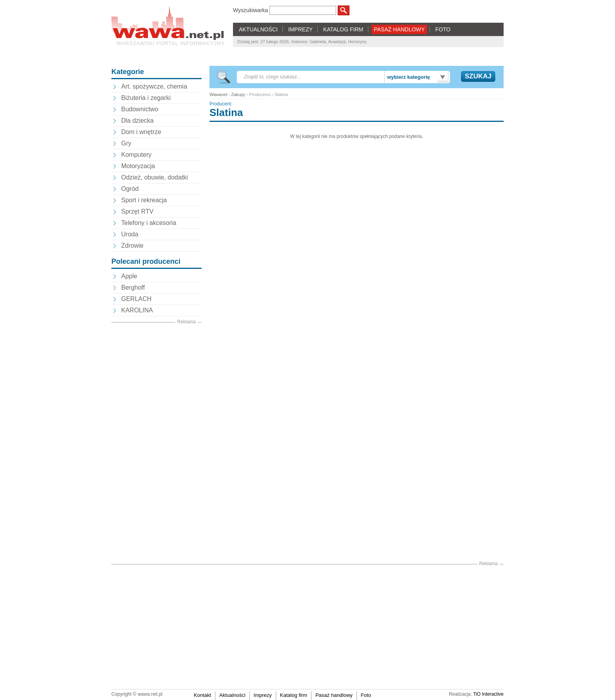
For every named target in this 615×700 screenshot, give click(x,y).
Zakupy (238, 94)
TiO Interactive (488, 694)
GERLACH (136, 299)
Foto (366, 695)
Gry (126, 143)
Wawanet (218, 94)
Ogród (130, 189)
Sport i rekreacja (144, 200)
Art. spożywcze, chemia (154, 86)
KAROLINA (137, 310)
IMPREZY (300, 29)
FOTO (443, 29)
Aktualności (232, 695)
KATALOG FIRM (343, 29)
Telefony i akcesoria (149, 223)
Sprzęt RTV (137, 211)
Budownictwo (140, 109)
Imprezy (263, 695)
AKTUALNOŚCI (258, 29)
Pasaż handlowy (334, 695)
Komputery (136, 155)
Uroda (130, 234)
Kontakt (202, 695)
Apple (129, 276)
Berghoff (133, 287)
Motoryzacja (138, 166)
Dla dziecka (137, 121)
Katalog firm (294, 695)
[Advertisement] (156, 443)
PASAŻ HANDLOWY (399, 29)
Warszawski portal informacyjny (171, 43)
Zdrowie (132, 246)
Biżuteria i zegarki (146, 98)
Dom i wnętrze (141, 132)
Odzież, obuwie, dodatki (155, 177)
